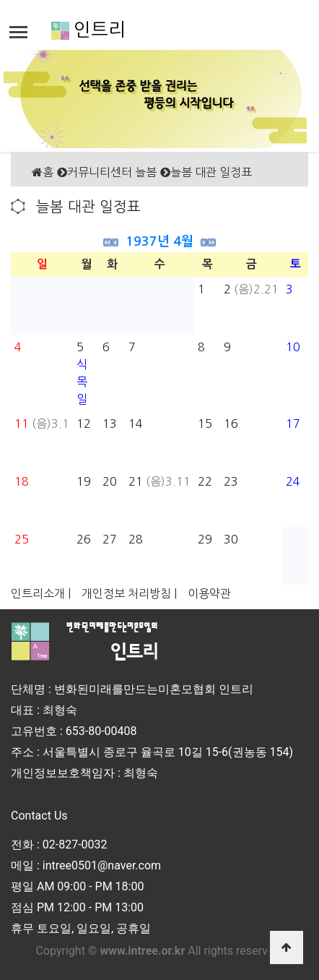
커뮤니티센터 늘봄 (112, 172)
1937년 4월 (159, 241)
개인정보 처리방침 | (129, 593)
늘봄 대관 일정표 (211, 172)
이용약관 (209, 593)
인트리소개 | (41, 593)
